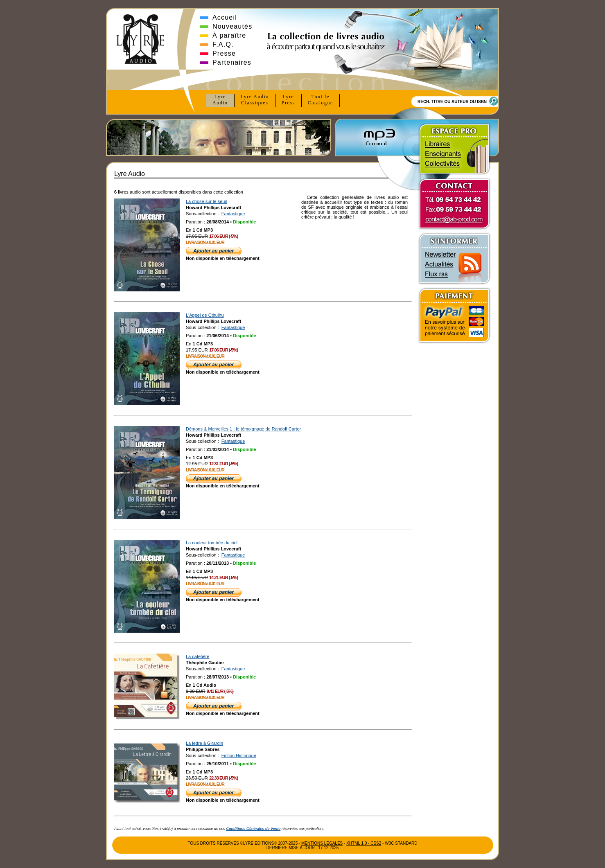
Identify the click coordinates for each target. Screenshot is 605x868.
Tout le (321, 100)
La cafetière (198, 656)
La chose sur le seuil (206, 201)
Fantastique (233, 214)
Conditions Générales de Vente (254, 829)
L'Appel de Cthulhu (205, 315)
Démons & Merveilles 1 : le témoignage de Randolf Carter (243, 429)
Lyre (220, 100)
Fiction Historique (239, 755)
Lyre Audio (255, 100)
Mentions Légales (322, 843)
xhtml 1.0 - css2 (364, 843)
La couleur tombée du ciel (212, 543)
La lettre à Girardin (204, 743)
